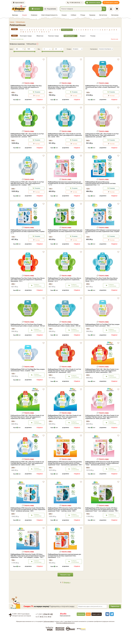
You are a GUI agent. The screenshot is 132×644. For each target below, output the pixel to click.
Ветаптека (103, 15)
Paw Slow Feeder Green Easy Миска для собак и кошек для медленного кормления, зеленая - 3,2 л (65, 290)
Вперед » (67, 593)
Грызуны (92, 15)
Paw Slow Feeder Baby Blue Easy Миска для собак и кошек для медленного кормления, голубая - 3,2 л (63, 84)
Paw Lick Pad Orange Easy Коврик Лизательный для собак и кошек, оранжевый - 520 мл (102, 84)
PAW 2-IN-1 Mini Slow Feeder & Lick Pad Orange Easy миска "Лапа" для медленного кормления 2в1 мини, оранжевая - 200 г (102, 381)
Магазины (115, 15)
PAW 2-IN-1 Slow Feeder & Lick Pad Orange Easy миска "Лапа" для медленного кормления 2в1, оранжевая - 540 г (64, 381)
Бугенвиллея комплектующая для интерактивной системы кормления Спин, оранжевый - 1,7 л (64, 566)
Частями (38, 93)
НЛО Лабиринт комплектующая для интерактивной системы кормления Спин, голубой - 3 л (103, 242)
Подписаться (114, 617)
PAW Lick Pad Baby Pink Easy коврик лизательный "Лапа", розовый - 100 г (102, 336)
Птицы (83, 15)
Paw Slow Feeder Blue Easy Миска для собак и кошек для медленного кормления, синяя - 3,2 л (101, 290)
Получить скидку (29, 80)
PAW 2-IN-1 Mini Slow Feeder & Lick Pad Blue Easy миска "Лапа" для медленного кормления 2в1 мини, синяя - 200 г (65, 427)
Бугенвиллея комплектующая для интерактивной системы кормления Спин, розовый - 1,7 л (65, 194)
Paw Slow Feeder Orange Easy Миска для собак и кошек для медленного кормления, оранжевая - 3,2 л (28, 290)
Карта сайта (97, 625)
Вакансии (81, 625)
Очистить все (114, 39)
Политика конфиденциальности (65, 633)
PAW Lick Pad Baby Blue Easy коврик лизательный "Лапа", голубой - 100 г (28, 380)
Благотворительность (49, 15)
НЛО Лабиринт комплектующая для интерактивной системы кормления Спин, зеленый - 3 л (65, 242)
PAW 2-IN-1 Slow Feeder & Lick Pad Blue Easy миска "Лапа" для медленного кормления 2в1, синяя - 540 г (65, 146)
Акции (24, 15)
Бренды (15, 15)
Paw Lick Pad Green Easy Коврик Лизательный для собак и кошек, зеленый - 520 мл (28, 336)
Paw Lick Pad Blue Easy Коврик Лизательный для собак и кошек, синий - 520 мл (64, 336)
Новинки (34, 15)
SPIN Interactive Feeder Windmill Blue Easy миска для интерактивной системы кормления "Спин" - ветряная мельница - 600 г (28, 520)
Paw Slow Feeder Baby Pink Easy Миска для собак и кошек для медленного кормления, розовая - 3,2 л (26, 84)
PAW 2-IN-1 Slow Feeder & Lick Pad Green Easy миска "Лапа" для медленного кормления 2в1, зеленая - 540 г (27, 146)
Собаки (73, 15)
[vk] (107, 625)
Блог (88, 625)
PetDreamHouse (31, 44)
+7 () (44, 625)
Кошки (64, 15)
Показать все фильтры (17, 39)
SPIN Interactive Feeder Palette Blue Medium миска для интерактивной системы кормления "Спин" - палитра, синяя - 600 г (64, 520)
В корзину (38, 89)
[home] (19, 9)
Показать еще (65, 585)
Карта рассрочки (65, 626)
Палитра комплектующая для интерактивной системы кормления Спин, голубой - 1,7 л (28, 242)
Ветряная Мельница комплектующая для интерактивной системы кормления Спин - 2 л (101, 194)
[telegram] (112, 625)
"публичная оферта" (49, 632)
